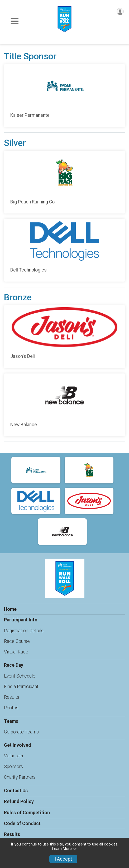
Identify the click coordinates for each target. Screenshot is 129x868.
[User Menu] (120, 12)
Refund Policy (19, 802)
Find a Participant (21, 687)
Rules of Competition (27, 813)
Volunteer (14, 756)
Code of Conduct (22, 824)
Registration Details (24, 631)
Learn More (65, 849)
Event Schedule (20, 676)
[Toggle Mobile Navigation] (15, 21)
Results (12, 697)
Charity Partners (20, 777)
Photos (11, 708)
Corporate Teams (21, 732)
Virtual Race (16, 652)
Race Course (17, 641)
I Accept (63, 859)
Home (10, 609)
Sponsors (13, 767)
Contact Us (16, 791)
